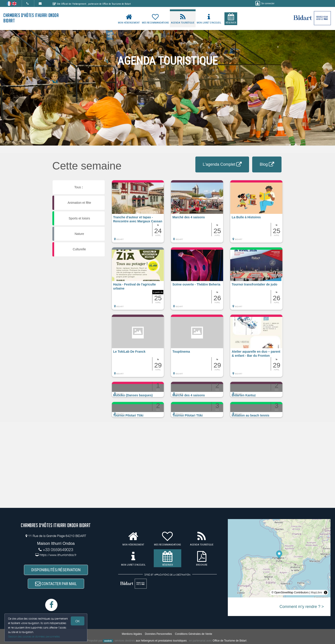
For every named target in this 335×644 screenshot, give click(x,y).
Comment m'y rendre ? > (302, 607)
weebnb (108, 641)
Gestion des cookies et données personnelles (34, 636)
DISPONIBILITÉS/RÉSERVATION (56, 570)
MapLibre (316, 592)
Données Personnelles (159, 634)
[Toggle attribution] (326, 592)
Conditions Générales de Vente (194, 634)
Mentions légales (132, 634)
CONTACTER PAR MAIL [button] (56, 584)
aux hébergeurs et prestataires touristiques (161, 641)
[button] (138, 214)
